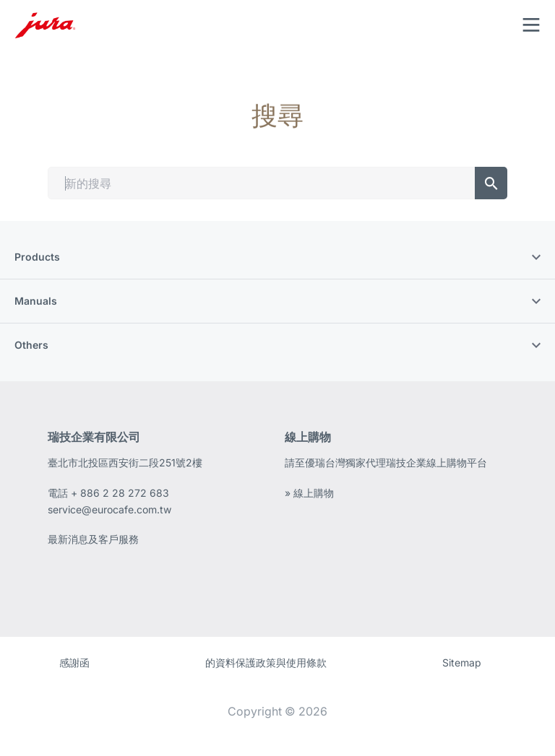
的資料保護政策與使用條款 (266, 662)
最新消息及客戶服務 (93, 539)
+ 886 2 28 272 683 (120, 493)
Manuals (277, 301)
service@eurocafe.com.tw (109, 509)
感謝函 (74, 662)
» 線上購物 (309, 493)
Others (277, 345)
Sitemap (462, 662)
